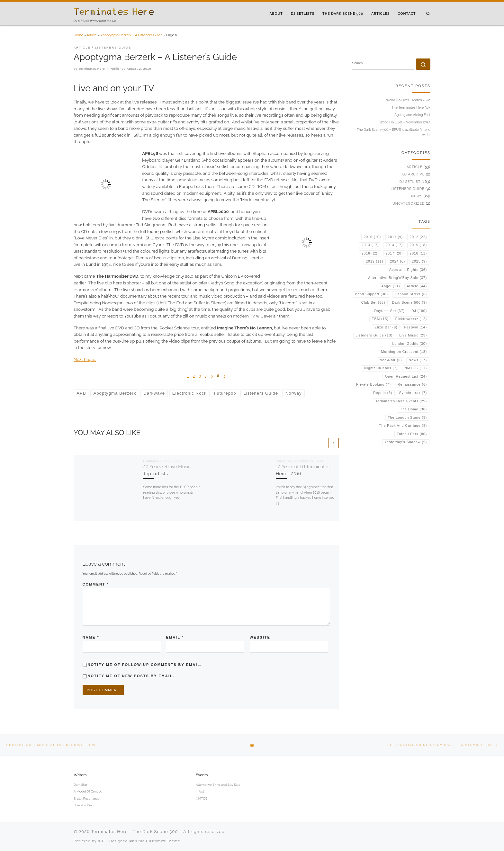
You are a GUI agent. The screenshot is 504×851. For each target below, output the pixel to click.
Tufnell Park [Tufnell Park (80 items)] (412, 434)
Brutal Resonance (87, 798)
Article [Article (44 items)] (417, 286)
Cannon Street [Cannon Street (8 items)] (411, 294)
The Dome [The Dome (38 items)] (414, 409)
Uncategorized (409, 203)
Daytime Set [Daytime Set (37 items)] (389, 311)
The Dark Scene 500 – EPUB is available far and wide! (394, 132)
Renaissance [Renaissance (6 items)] (412, 385)
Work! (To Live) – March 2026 (408, 100)
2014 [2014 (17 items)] (394, 245)
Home (78, 35)
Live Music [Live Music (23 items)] (413, 335)
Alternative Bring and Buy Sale (218, 785)
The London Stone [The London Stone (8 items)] (407, 418)
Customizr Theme (163, 841)
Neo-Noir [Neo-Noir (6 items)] (391, 360)
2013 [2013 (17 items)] (370, 245)
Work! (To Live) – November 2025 (405, 122)
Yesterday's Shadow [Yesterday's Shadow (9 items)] (406, 442)
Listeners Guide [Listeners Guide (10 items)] (374, 335)
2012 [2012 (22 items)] (418, 237)
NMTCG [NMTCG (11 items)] (416, 368)
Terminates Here (92, 69)
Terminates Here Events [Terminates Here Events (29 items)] (401, 401)
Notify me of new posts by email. (131, 676)
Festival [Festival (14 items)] (416, 327)
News (417, 196)
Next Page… (85, 359)
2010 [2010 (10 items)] (372, 237)
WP (101, 841)
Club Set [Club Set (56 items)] (373, 303)
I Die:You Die (83, 805)
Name (91, 637)
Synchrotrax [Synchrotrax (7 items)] (413, 393)
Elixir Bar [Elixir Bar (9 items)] (386, 327)
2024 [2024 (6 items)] (397, 261)
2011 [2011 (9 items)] (395, 237)
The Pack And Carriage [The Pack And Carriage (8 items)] (403, 426)
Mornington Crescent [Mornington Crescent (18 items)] (404, 352)
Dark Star (80, 785)
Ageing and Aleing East (412, 115)
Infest (200, 791)
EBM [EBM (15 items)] (380, 319)
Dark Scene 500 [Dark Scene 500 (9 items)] (409, 303)
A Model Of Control (88, 791)
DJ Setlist (410, 182)
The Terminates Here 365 (411, 107)
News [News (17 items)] (418, 360)
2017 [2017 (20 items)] (394, 253)
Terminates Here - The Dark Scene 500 (134, 832)
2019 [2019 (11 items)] (374, 261)
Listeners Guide (408, 189)
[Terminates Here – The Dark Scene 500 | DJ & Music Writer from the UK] (114, 11)
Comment (96, 584)
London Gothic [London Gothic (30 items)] (410, 344)
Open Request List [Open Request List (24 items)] (406, 376)
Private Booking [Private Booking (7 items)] (373, 385)
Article (92, 35)
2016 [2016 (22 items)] (370, 253)
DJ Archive (414, 174)
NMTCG (202, 798)
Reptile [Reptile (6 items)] (383, 393)
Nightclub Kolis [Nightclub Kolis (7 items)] (381, 368)
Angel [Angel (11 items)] (391, 286)
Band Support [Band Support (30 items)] (371, 294)
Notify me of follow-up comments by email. (145, 665)
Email (175, 637)
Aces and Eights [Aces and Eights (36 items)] (408, 270)
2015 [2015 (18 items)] (418, 245)
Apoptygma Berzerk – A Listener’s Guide (131, 35)
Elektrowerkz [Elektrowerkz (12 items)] (411, 319)
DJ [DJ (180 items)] (419, 311)
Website (260, 637)
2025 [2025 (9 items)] (419, 261)
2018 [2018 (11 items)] (418, 253)
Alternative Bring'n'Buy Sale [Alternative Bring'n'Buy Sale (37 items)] (397, 278)
